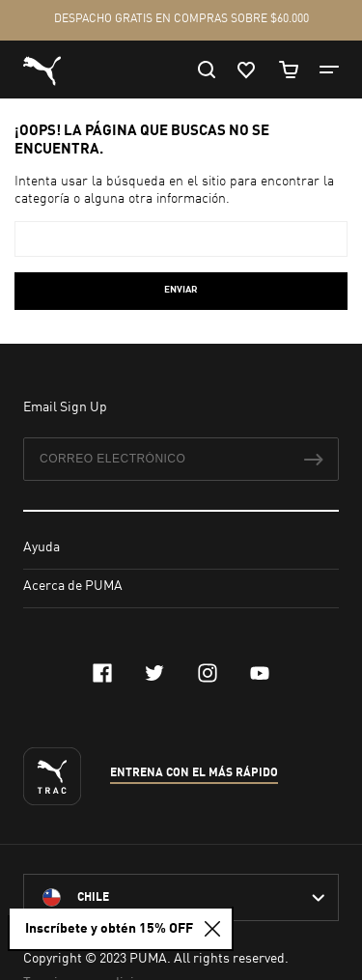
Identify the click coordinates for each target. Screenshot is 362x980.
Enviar (181, 290)
